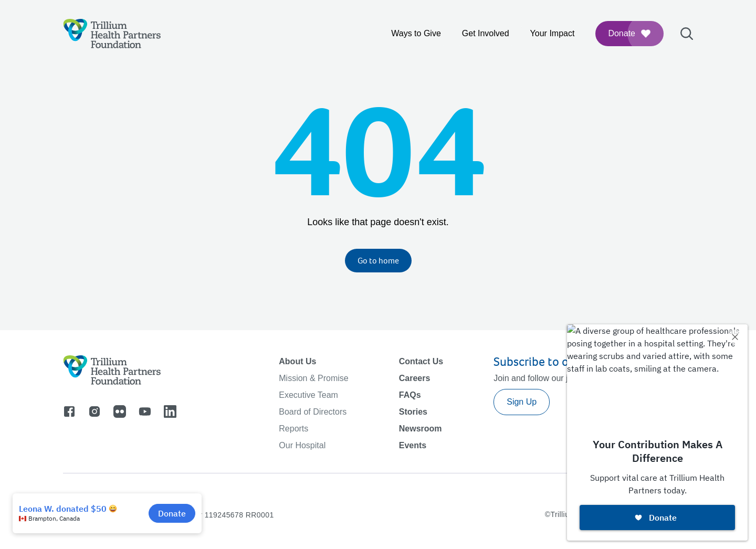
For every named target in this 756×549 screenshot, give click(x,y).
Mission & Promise (313, 378)
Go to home (378, 261)
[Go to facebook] (69, 411)
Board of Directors (313, 412)
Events (413, 445)
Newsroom (421, 429)
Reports (293, 429)
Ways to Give (416, 33)
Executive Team (308, 395)
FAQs (410, 395)
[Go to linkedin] (170, 411)
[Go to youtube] (145, 411)
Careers (415, 378)
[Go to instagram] (94, 411)
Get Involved (486, 33)
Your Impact (553, 33)
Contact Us (421, 361)
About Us (297, 361)
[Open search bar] (687, 34)
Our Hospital (302, 445)
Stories (413, 412)
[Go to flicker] (120, 411)
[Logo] (112, 34)
